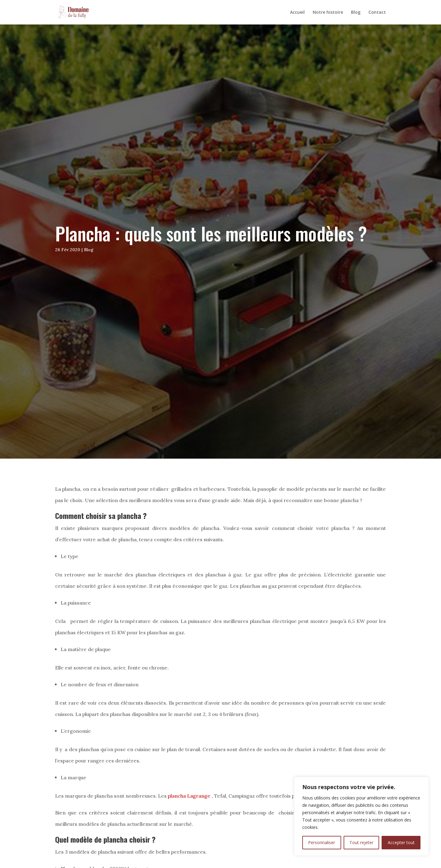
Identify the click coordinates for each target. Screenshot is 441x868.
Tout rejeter (361, 842)
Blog (356, 13)
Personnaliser (322, 842)
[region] (361, 816)
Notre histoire (328, 13)
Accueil (297, 13)
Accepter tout (401, 842)
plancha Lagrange (189, 796)
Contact (377, 13)
